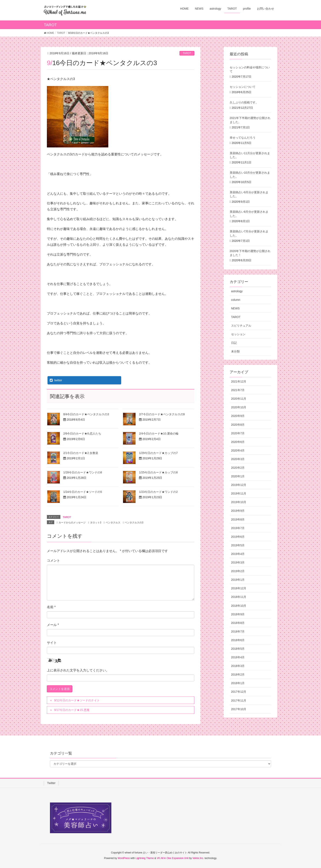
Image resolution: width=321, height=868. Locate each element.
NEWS (235, 308)
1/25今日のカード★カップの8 (158, 472)
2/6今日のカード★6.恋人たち (82, 433)
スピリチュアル (241, 326)
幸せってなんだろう (243, 138)
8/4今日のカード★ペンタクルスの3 (86, 414)
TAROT (187, 53)
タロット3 (96, 523)
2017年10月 (239, 709)
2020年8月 (238, 425)
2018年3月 (238, 666)
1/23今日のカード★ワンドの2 (158, 492)
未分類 (235, 351)
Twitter (51, 783)
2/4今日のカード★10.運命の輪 (159, 433)
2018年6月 (238, 640)
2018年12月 (239, 588)
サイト (52, 643)
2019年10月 (239, 502)
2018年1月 (238, 683)
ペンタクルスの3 (134, 523)
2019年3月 (238, 562)
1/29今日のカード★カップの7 (158, 453)
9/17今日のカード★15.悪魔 (72, 710)
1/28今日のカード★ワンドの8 (83, 472)
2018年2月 (238, 674)
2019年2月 (238, 571)
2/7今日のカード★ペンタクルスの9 (162, 414)
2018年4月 (238, 657)
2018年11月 (239, 597)
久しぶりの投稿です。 (244, 102)
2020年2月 (238, 468)
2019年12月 (239, 485)
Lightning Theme (145, 858)
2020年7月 (238, 433)
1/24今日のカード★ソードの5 (83, 492)
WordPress (124, 858)
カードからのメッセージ (72, 523)
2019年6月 (238, 537)
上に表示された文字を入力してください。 (78, 670)
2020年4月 (238, 450)
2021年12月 (239, 381)
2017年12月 (239, 692)
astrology (237, 291)
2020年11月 (239, 399)
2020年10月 (239, 407)
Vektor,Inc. (198, 858)
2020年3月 (238, 459)
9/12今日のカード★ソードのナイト (77, 700)
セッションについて (243, 87)
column (236, 300)
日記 (234, 343)
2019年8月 (238, 519)
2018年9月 (238, 614)
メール (53, 625)
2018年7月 (238, 631)
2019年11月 (239, 493)
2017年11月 (239, 701)
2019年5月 (238, 545)
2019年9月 (238, 511)
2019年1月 (238, 580)
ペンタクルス (113, 523)
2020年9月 (238, 416)
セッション (238, 334)
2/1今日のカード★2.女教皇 (81, 453)
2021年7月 (238, 390)
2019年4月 (238, 554)
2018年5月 (238, 649)
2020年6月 (238, 442)
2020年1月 (238, 476)
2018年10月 (239, 606)
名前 (51, 607)
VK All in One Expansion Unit (173, 858)
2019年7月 (238, 528)
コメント (53, 561)
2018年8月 (238, 623)
